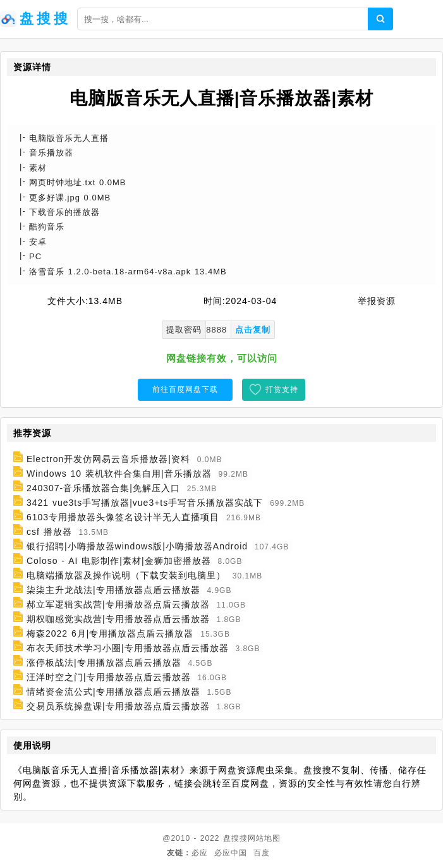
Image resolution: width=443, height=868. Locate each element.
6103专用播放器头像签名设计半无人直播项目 (123, 517)
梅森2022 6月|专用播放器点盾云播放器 (110, 633)
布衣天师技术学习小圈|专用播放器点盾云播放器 (128, 648)
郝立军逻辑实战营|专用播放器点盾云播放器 (118, 604)
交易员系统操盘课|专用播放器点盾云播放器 (118, 706)
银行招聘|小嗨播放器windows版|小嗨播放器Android (137, 546)
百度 (262, 853)
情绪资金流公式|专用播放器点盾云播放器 (113, 692)
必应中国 (231, 853)
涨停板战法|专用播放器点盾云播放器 (104, 663)
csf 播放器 (49, 532)
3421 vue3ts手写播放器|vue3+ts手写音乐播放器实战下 (145, 503)
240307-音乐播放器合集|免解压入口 (103, 488)
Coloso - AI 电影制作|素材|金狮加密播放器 (119, 561)
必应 (200, 853)
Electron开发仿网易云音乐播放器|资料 (108, 459)
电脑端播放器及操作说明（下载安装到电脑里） (126, 575)
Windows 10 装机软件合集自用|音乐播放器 (119, 474)
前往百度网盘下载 (185, 389)
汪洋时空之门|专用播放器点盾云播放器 (109, 677)
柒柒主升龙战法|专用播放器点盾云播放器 (113, 590)
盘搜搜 (235, 838)
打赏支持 (282, 389)
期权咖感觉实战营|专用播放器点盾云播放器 (118, 619)
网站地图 (264, 838)
